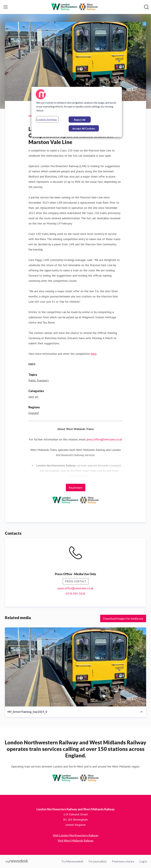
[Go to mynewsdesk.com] (17, 861)
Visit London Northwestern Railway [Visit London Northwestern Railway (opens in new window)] (76, 835)
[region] (77, 112)
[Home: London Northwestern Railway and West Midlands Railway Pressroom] (75, 7)
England (34, 413)
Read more (76, 488)
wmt (31, 397)
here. (94, 354)
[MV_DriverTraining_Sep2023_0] (75, 667)
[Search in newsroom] (146, 7)
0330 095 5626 (75, 593)
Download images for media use (123, 618)
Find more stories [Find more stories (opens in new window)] (123, 861)
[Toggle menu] (6, 7)
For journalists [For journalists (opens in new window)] (98, 861)
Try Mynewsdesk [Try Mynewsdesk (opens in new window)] (72, 861)
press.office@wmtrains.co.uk (104, 439)
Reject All (80, 120)
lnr (37, 397)
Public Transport (39, 380)
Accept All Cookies (84, 128)
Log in (143, 861)
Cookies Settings (47, 119)
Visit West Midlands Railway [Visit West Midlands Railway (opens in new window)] (75, 840)
